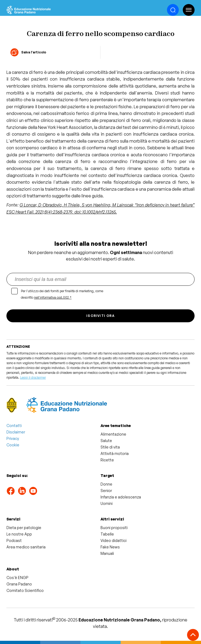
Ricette (107, 460)
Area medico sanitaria (26, 547)
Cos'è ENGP (17, 578)
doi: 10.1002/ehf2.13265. (96, 212)
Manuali (107, 553)
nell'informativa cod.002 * (53, 297)
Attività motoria (115, 453)
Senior (106, 491)
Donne (106, 484)
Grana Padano (19, 584)
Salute (106, 441)
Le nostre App (19, 534)
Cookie (13, 445)
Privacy (13, 438)
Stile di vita (110, 447)
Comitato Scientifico (25, 590)
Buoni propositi (114, 528)
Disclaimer (16, 432)
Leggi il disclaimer (33, 377)
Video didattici (113, 540)
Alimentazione (113, 434)
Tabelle (107, 534)
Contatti (14, 426)
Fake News (110, 547)
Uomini (107, 503)
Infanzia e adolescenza (121, 497)
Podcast (14, 540)
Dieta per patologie (24, 528)
